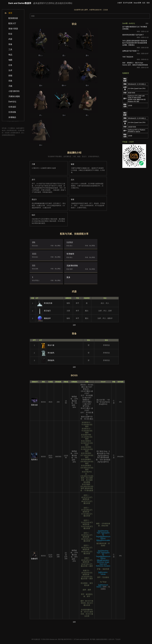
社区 (144, 3)
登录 (148, 3)
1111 (46, 255)
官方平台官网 (128, 3)
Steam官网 (137, 3)
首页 (8, 13)
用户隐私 (93, 639)
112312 (81, 244)
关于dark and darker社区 (81, 639)
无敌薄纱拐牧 (81, 267)
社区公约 (111, 639)
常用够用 (81, 256)
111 (46, 267)
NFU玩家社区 (36, 639)
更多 (68, 277)
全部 (74, 325)
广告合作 (118, 639)
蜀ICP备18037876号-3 (65, 639)
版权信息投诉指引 (102, 639)
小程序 (120, 3)
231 (46, 244)
